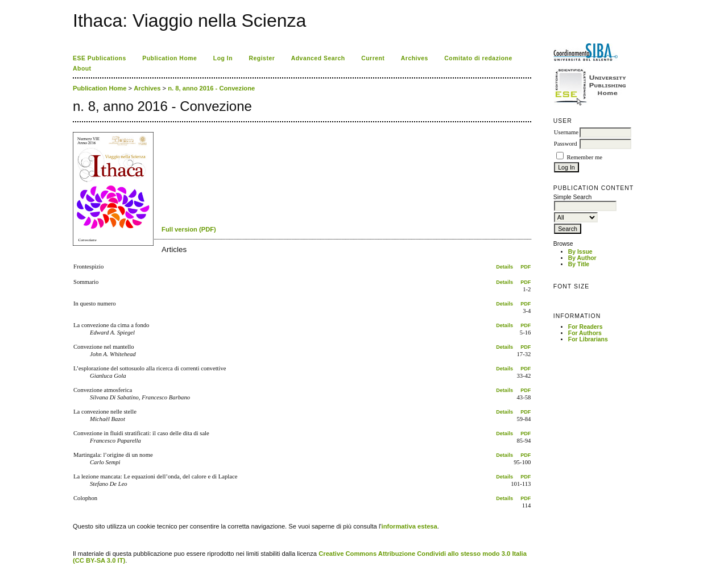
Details (504, 267)
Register (262, 58)
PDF (526, 267)
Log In (223, 58)
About (82, 69)
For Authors (585, 333)
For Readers (586, 327)
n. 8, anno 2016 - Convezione (211, 88)
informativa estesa (409, 526)
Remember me (584, 157)
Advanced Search (318, 58)
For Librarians (588, 339)
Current (373, 58)
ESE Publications (100, 58)
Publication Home (169, 58)
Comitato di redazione (478, 58)
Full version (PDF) (189, 229)
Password (566, 144)
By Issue (580, 252)
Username (566, 132)
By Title (579, 264)
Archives (415, 58)
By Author (582, 258)
